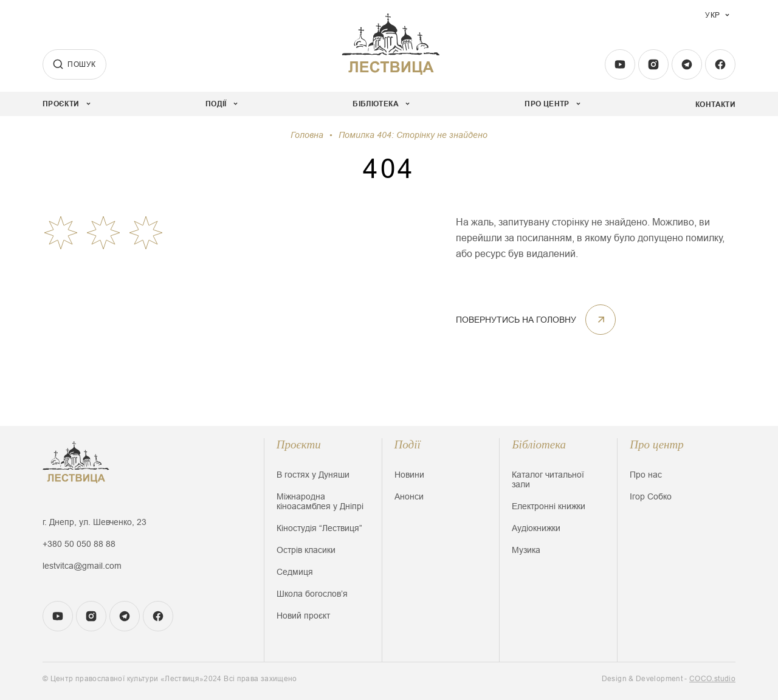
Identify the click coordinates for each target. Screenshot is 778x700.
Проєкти (299, 444)
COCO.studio (712, 679)
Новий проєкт (303, 616)
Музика (526, 550)
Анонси (409, 496)
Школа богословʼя (312, 594)
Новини (409, 475)
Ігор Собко (651, 496)
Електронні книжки (549, 506)
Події (408, 444)
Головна (307, 135)
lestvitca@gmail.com (82, 566)
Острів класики (306, 550)
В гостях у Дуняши (313, 475)
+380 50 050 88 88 (79, 544)
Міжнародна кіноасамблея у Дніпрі (320, 501)
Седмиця (295, 572)
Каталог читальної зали (548, 479)
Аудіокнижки (536, 528)
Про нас (646, 475)
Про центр (657, 444)
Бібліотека (539, 444)
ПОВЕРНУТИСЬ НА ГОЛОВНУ (536, 320)
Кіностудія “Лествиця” (319, 528)
